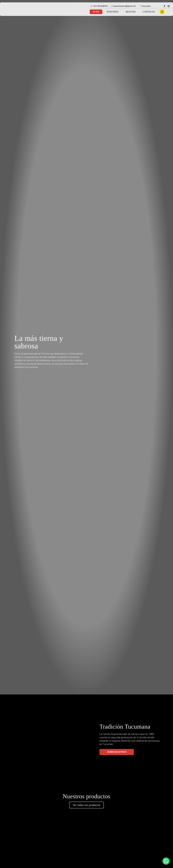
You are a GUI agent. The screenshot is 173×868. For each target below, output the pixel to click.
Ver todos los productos (86, 805)
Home (96, 12)
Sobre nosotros (117, 752)
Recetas (131, 12)
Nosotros (113, 12)
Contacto (149, 12)
